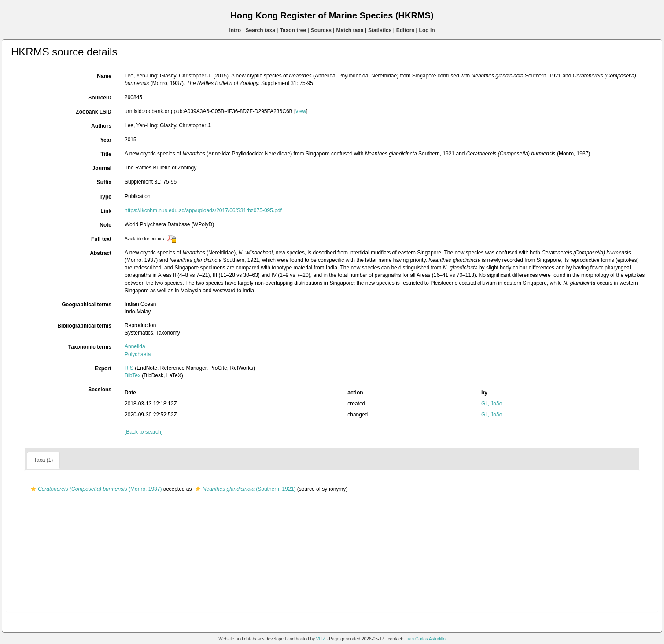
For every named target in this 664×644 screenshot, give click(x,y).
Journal (102, 168)
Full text (101, 239)
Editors (405, 30)
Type (105, 197)
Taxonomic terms (90, 347)
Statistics (380, 30)
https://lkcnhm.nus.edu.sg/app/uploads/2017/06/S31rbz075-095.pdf (203, 210)
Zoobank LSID (94, 112)
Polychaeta (138, 354)
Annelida (135, 346)
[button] (33, 489)
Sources (321, 30)
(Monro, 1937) (95, 489)
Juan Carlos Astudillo (425, 639)
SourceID (100, 98)
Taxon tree (293, 30)
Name (104, 76)
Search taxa (260, 30)
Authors (101, 126)
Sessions (100, 390)
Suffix (104, 182)
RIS (129, 368)
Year (106, 140)
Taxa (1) (43, 460)
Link (106, 211)
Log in (427, 30)
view (301, 111)
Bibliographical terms (84, 326)
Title (106, 154)
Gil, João (492, 404)
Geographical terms (87, 305)
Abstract (101, 253)
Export (103, 368)
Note (105, 225)
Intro (235, 30)
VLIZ (321, 639)
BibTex (133, 375)
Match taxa (350, 30)
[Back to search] (144, 432)
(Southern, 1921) (244, 489)
